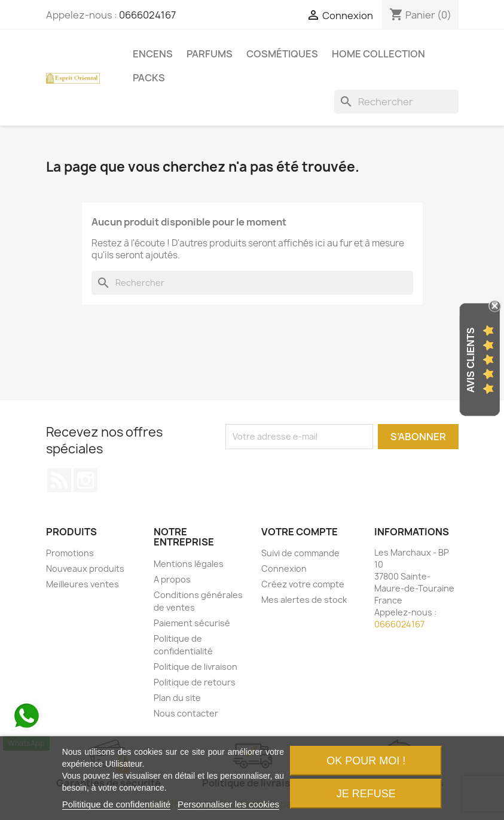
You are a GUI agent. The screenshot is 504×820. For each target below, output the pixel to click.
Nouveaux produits (85, 568)
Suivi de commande (300, 553)
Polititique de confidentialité (117, 804)
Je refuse (366, 794)
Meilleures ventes (83, 584)
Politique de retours (195, 682)
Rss (59, 480)
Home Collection (378, 54)
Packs (149, 78)
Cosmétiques (282, 54)
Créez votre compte (303, 584)
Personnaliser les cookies (228, 804)
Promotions (70, 553)
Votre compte (300, 532)
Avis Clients (471, 360)
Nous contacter (186, 713)
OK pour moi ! (366, 761)
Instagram (85, 480)
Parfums (210, 54)
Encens (153, 54)
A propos (172, 579)
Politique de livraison (196, 667)
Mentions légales (189, 564)
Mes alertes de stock (304, 600)
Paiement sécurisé (192, 623)
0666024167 (147, 15)
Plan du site (177, 698)
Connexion (284, 568)
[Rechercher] (396, 102)
